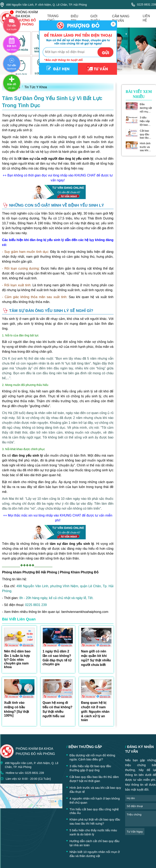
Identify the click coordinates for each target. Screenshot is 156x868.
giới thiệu (95, 18)
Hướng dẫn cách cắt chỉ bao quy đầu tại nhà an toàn (94, 843)
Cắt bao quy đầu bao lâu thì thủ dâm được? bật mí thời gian (146, 134)
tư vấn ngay (135, 832)
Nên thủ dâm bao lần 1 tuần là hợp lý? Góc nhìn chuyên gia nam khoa (17, 659)
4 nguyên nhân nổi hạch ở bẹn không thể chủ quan (95, 800)
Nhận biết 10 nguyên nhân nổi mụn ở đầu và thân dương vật (95, 854)
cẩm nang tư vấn (121, 18)
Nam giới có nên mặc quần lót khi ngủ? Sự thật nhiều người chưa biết (96, 658)
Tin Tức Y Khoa (36, 87)
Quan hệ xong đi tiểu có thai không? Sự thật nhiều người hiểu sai (58, 709)
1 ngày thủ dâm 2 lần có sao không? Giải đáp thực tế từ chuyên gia (57, 658)
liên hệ (146, 18)
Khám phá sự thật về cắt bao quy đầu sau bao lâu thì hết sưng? (95, 821)
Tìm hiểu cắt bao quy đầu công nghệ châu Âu (94, 811)
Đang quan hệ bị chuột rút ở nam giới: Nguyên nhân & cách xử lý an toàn (95, 711)
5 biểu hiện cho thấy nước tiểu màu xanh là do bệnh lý (93, 832)
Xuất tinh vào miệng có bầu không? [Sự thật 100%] (17, 709)
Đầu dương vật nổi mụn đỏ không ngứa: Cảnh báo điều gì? (146, 108)
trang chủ (53, 18)
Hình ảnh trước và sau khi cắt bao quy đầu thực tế (145, 147)
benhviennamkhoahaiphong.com (85, 612)
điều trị (75, 18)
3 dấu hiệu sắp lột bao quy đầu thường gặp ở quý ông (146, 121)
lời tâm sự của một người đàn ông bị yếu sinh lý (55, 159)
